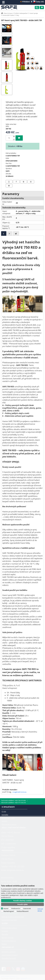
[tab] (4, 233)
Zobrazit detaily (40, 910)
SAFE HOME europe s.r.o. (10, 8)
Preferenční (16, 908)
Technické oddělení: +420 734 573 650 (13, 800)
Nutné (6, 908)
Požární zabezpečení (21, 13)
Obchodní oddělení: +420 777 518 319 (13, 803)
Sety (18, 15)
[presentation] (4, 233)
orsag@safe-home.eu (19, 792)
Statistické (27, 908)
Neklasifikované (23, 911)
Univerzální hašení (8, 15)
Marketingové (9, 911)
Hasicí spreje (34, 13)
